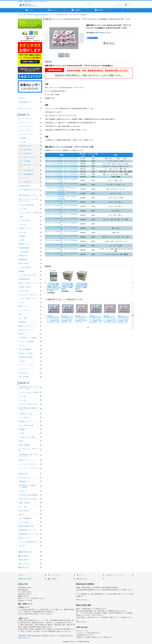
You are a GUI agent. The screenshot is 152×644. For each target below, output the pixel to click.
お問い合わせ (100, 33)
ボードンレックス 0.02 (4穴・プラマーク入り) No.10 (61, 169)
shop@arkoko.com (93, 633)
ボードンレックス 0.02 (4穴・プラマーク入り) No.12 (61, 174)
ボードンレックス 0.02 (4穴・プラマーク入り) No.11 (61, 172)
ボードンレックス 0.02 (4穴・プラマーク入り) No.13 (61, 177)
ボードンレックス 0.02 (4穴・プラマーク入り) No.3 (62, 158)
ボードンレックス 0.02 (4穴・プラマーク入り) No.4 (62, 161)
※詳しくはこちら (40, 598)
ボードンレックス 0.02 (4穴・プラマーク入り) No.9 (62, 166)
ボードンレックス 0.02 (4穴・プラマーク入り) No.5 (62, 164)
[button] (123, 10)
